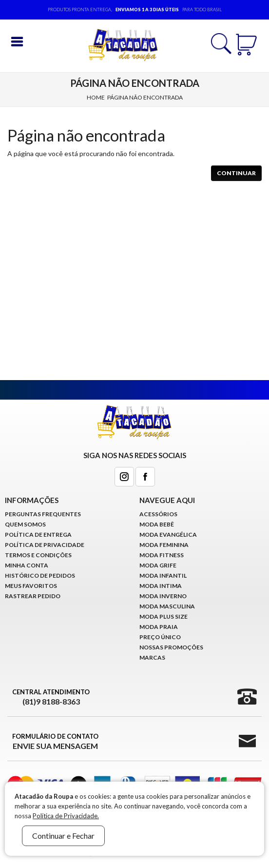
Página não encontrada (145, 97)
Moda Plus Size (163, 616)
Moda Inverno (163, 596)
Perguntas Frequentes (43, 514)
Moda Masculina (167, 606)
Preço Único (160, 637)
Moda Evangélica (168, 535)
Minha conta (27, 565)
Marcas (152, 657)
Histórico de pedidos (40, 575)
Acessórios (158, 514)
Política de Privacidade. (66, 816)
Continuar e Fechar (63, 836)
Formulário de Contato (55, 742)
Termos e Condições (38, 555)
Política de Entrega (38, 535)
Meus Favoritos (31, 586)
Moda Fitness (162, 555)
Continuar (236, 173)
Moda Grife (158, 565)
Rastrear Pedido (33, 596)
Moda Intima (161, 586)
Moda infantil (163, 575)
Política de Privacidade (45, 545)
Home (96, 97)
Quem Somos (25, 524)
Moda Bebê (157, 524)
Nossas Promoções (171, 647)
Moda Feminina (164, 545)
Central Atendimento (51, 697)
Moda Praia (159, 627)
